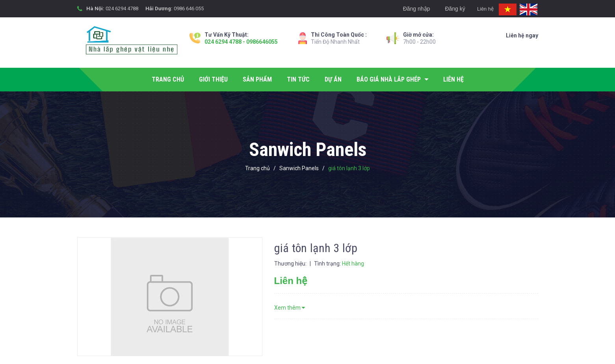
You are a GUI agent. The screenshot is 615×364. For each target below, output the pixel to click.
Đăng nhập (408, 9)
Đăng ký (447, 9)
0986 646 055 (189, 8)
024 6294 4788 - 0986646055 (241, 42)
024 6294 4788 (122, 8)
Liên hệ (481, 9)
